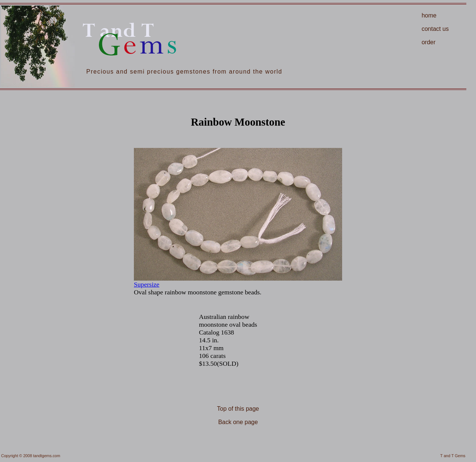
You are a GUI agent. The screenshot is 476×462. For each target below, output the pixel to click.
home (429, 15)
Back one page (238, 422)
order (429, 42)
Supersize (147, 284)
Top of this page (238, 409)
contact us (435, 29)
